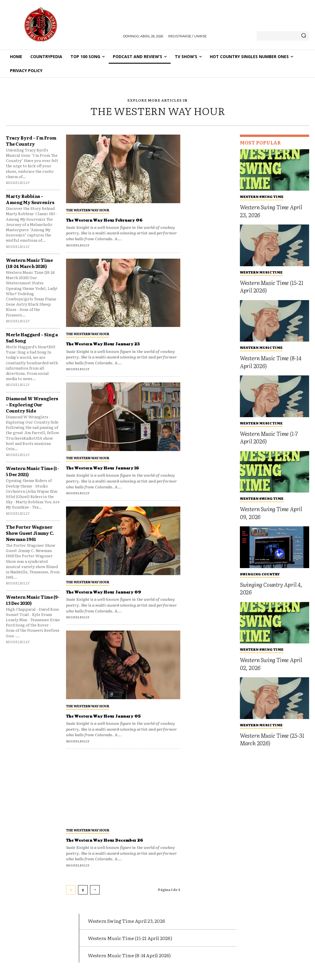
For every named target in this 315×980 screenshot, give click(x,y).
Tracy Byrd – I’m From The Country (31, 141)
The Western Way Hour (88, 210)
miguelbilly (18, 182)
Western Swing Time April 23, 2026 (271, 211)
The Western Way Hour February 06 (117, 220)
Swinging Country (260, 574)
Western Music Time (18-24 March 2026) (29, 263)
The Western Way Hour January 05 (115, 716)
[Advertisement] (210, 222)
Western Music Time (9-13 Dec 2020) (33, 600)
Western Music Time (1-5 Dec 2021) (32, 471)
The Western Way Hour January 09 (115, 592)
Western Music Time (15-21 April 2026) (272, 287)
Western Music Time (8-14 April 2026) (271, 362)
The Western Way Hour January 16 (114, 468)
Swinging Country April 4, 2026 (271, 588)
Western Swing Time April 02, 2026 (271, 664)
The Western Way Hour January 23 (115, 344)
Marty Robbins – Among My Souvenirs (30, 199)
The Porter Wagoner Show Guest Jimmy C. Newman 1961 (30, 533)
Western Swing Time (262, 196)
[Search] (304, 36)
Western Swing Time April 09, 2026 (271, 513)
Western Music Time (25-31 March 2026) (272, 739)
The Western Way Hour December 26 (117, 840)
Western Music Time (261, 272)
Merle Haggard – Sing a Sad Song (32, 337)
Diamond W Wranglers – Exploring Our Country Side (32, 404)
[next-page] (95, 890)
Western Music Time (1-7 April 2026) (269, 437)
